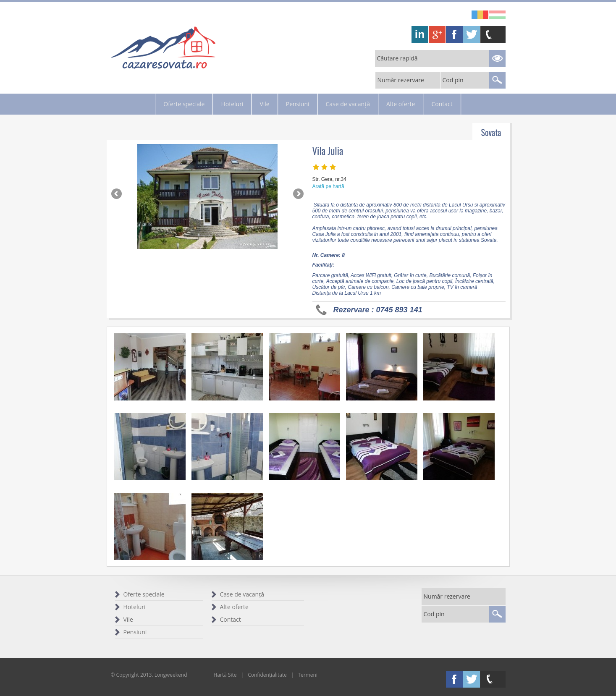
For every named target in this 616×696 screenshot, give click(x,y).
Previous (117, 194)
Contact (442, 104)
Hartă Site (225, 675)
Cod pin (453, 80)
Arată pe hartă (328, 186)
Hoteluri (232, 104)
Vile (264, 104)
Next (298, 194)
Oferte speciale (184, 104)
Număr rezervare (401, 80)
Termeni (308, 675)
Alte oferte (401, 104)
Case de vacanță (348, 104)
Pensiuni (298, 104)
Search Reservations (497, 58)
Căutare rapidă (397, 58)
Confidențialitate (267, 675)
